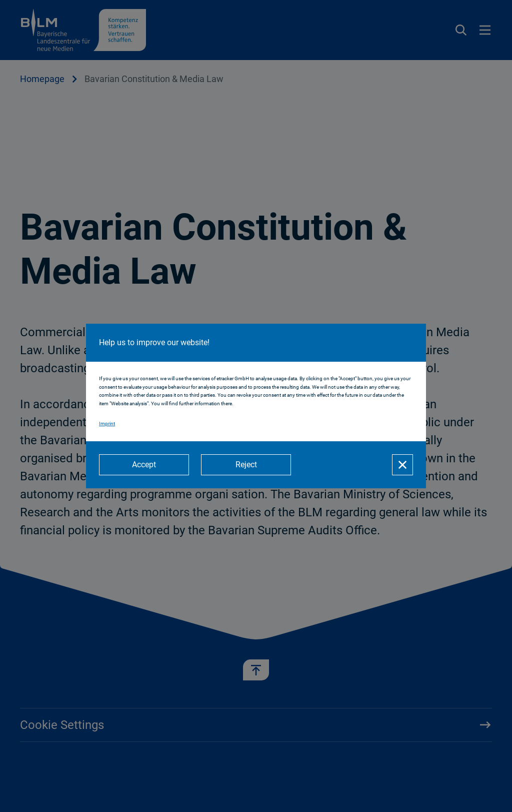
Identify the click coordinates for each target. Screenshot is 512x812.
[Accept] (144, 465)
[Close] (402, 465)
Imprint (107, 424)
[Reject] (246, 465)
